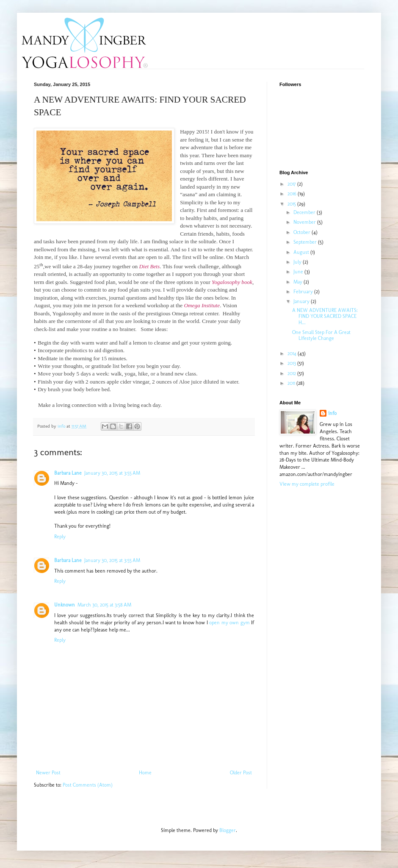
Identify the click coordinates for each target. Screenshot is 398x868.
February (304, 292)
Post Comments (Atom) (88, 785)
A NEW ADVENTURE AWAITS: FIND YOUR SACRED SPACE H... (325, 316)
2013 (292, 363)
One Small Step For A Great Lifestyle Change (321, 335)
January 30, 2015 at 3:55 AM (112, 473)
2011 (292, 383)
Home (145, 773)
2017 (292, 184)
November (305, 222)
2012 (292, 373)
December (305, 212)
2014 (293, 353)
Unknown (65, 605)
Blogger (228, 830)
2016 (293, 194)
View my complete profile (307, 484)
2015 (292, 204)
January (302, 301)
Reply (60, 537)
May (298, 282)
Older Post (241, 773)
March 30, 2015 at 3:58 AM (104, 605)
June (299, 272)
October (303, 232)
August (302, 252)
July (298, 262)
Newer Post (48, 773)
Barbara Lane (68, 473)
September (306, 242)
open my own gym (229, 623)
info (332, 413)
